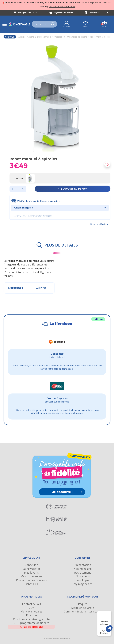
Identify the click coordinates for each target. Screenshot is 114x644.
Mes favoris (31, 573)
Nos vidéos (83, 576)
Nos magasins (83, 569)
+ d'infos (98, 319)
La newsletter (31, 569)
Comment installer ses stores (83, 611)
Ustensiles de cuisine (77, 37)
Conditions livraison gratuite (31, 619)
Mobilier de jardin (83, 608)
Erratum (31, 615)
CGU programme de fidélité (31, 623)
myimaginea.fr (83, 584)
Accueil (22, 37)
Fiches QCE (31, 584)
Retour (10, 37)
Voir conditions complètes (62, 6)
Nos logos (83, 580)
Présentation (83, 565)
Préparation (59, 37)
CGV (31, 608)
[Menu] (109, 613)
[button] (109, 629)
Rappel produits (31, 627)
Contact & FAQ (31, 604)
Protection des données (31, 580)
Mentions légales (31, 611)
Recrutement (95, 13)
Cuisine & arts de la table (39, 37)
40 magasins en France (28, 13)
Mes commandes (31, 576)
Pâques (83, 604)
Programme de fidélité (63, 13)
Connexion (31, 565)
